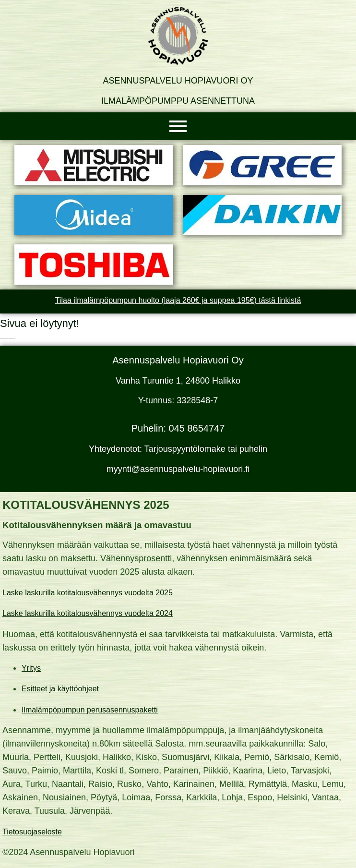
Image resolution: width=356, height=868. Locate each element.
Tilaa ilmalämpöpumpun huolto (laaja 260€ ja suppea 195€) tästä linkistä (178, 300)
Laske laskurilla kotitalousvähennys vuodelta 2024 (88, 613)
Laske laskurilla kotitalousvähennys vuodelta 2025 (88, 593)
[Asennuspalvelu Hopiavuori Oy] (178, 36)
